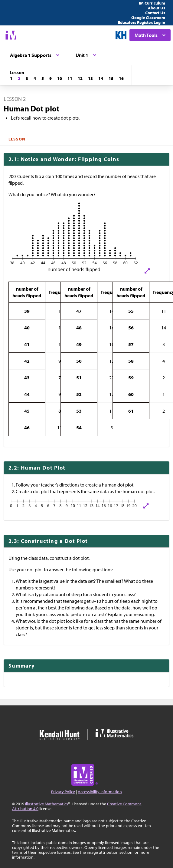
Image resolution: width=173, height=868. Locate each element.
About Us (157, 8)
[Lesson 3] (27, 78)
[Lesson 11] (70, 78)
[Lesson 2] (19, 78)
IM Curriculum (152, 3)
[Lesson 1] (11, 78)
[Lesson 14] (101, 78)
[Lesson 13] (90, 78)
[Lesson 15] (111, 78)
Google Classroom (148, 18)
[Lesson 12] (80, 78)
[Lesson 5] (43, 78)
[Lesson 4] (35, 78)
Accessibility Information (100, 792)
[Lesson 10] (60, 78)
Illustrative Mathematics (47, 804)
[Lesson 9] (51, 78)
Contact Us (155, 13)
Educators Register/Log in (142, 22)
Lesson (17, 139)
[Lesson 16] (121, 78)
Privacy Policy (63, 792)
